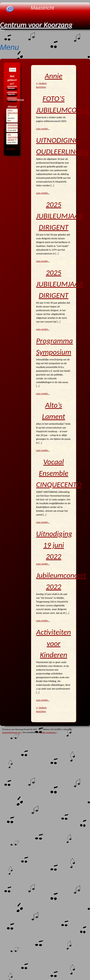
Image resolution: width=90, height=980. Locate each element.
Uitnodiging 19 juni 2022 (54, 545)
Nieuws (11, 88)
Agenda (11, 94)
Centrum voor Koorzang (36, 25)
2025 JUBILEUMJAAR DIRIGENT (60, 216)
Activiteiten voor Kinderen (53, 643)
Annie (54, 76)
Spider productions (48, 732)
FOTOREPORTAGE (12, 100)
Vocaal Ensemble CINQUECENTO (59, 473)
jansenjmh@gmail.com (11, 732)
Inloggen (11, 149)
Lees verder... (43, 129)
